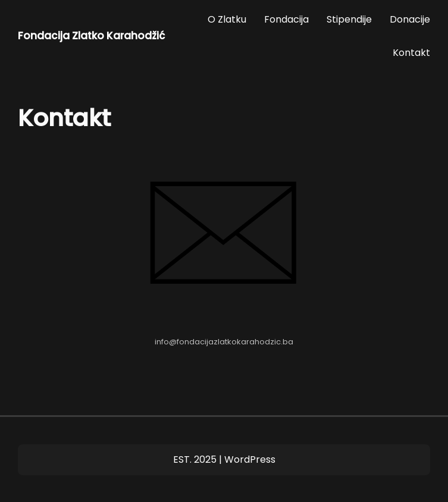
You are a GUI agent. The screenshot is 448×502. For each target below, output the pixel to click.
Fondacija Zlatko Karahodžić (91, 36)
